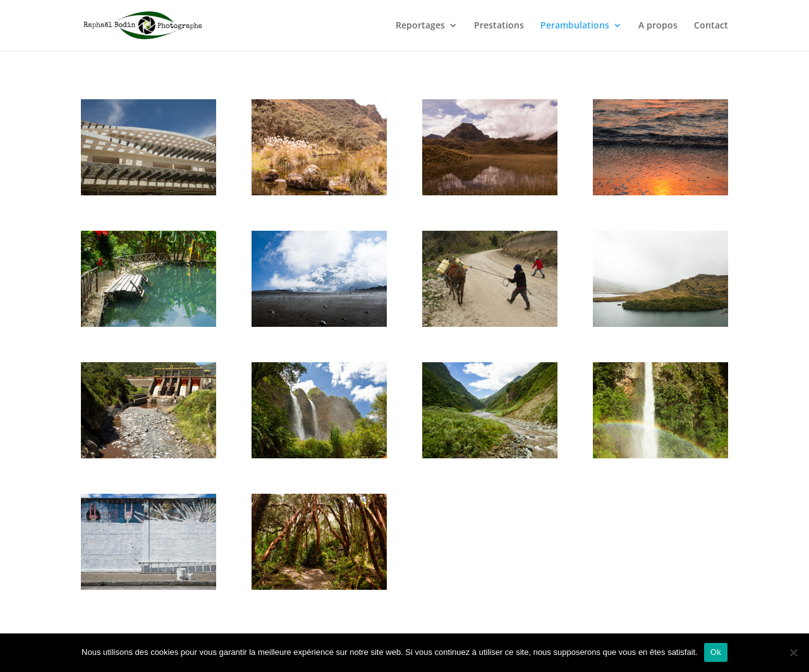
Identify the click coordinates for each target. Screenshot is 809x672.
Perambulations (575, 26)
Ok (716, 652)
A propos (658, 26)
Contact (711, 26)
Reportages (420, 26)
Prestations (499, 26)
